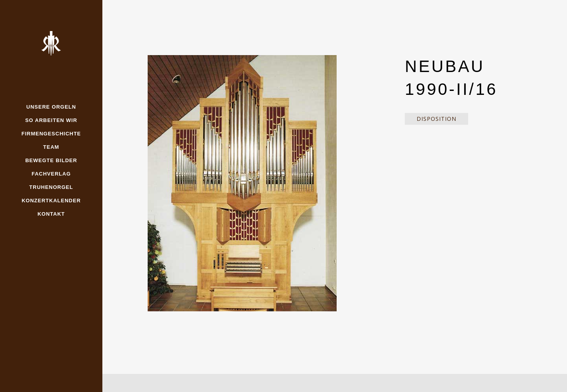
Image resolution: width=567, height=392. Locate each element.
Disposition (436, 119)
